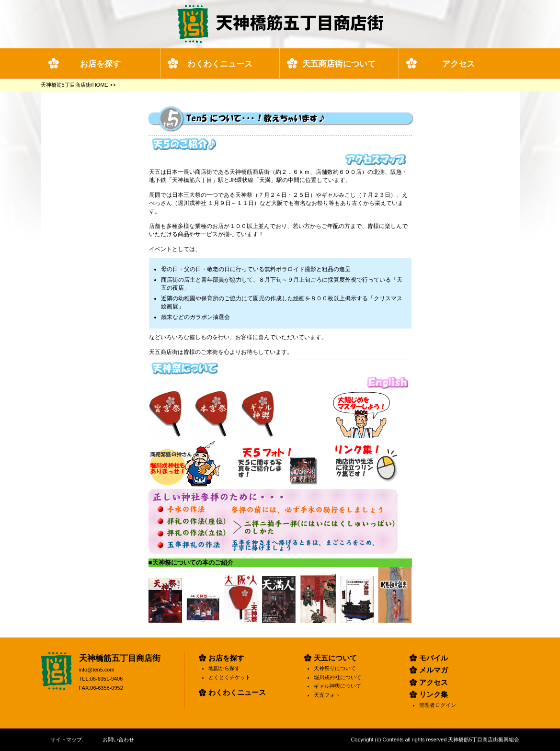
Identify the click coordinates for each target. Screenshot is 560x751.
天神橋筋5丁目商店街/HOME (74, 85)
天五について (335, 658)
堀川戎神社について (337, 677)
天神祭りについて (335, 668)
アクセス (458, 64)
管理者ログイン (438, 705)
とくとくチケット (229, 677)
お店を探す (100, 64)
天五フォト (327, 695)
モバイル (434, 658)
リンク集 (434, 694)
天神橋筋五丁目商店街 (120, 658)
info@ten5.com (97, 670)
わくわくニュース (220, 64)
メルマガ (434, 670)
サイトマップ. (67, 740)
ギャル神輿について (337, 686)
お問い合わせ (118, 740)
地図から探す (224, 668)
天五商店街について (339, 64)
